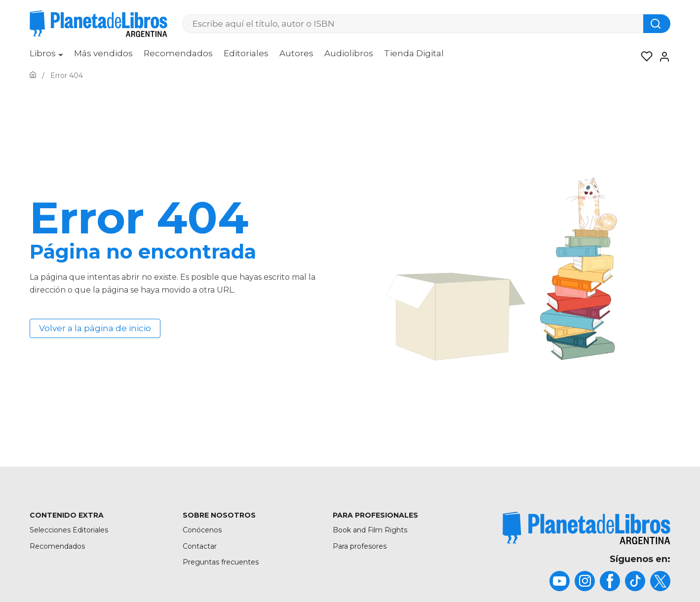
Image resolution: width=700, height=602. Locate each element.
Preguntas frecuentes (221, 562)
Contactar (200, 546)
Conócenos (202, 530)
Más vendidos (103, 53)
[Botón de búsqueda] (657, 24)
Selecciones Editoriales (69, 530)
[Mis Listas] (644, 57)
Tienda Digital (414, 53)
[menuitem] (46, 57)
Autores (296, 53)
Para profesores (360, 546)
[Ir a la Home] (33, 75)
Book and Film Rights (370, 530)
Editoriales (246, 53)
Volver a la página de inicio (95, 328)
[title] (586, 528)
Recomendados (178, 53)
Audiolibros (349, 53)
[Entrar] (661, 57)
